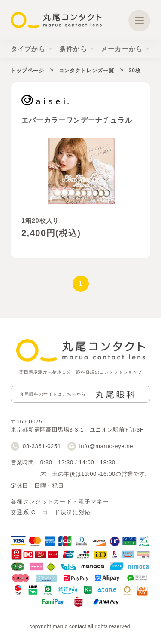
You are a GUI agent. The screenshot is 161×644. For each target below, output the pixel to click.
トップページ (27, 71)
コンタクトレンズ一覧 (87, 71)
